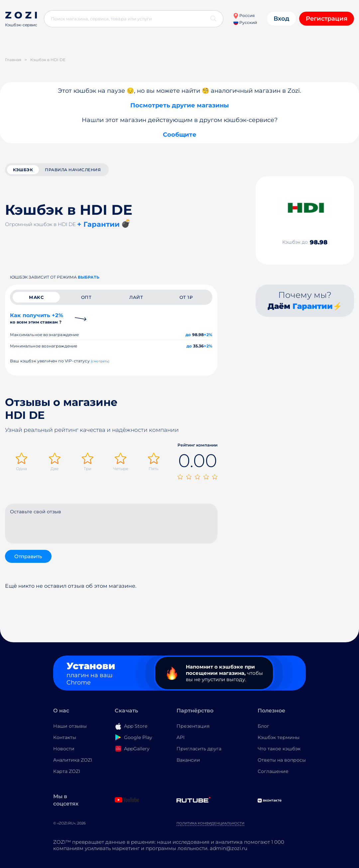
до (188, 335)
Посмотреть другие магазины (179, 105)
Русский (245, 22)
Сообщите (180, 135)
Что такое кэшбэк (279, 749)
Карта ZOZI (67, 771)
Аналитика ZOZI (73, 760)
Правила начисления (73, 170)
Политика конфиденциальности (210, 823)
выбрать (89, 277)
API (180, 737)
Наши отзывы (70, 726)
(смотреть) (100, 361)
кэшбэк (23, 170)
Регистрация (327, 19)
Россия (244, 15)
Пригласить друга (199, 749)
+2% (208, 335)
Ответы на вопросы (282, 760)
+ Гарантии (98, 224)
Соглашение (273, 771)
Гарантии (313, 306)
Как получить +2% (37, 318)
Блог (263, 726)
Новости (64, 749)
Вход (281, 19)
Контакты (65, 737)
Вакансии (188, 760)
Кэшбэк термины (279, 737)
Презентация (193, 726)
